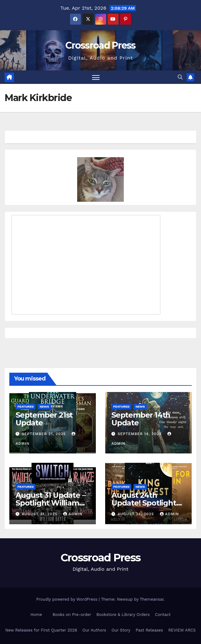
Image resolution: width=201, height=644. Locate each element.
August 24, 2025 (137, 514)
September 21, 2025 (44, 434)
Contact (163, 615)
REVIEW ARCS (182, 630)
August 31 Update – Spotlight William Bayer (50, 503)
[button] (180, 77)
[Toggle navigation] (96, 77)
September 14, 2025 (140, 434)
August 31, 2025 (40, 514)
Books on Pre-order (72, 615)
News (44, 407)
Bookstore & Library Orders (123, 615)
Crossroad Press (100, 45)
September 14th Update (141, 419)
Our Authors (94, 630)
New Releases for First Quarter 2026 (41, 630)
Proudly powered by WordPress (67, 599)
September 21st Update (44, 419)
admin (73, 514)
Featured (26, 407)
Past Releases (149, 630)
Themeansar (152, 599)
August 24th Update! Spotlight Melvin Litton (144, 503)
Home (36, 615)
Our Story (121, 630)
